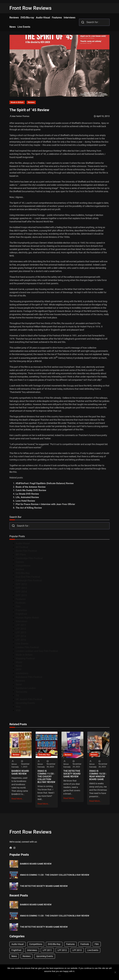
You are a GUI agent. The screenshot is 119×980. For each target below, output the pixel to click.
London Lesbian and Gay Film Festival (37, 651)
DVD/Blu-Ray (23, 573)
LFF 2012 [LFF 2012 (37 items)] (62, 950)
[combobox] (94, 22)
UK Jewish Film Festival (29, 699)
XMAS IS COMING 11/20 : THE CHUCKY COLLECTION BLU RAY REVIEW (46, 777)
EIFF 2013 (21, 588)
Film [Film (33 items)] (97, 944)
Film (18, 607)
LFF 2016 (21, 640)
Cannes (20, 562)
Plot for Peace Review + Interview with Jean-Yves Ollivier (45, 504)
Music (19, 662)
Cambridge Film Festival (29, 558)
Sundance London (26, 688)
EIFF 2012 (21, 584)
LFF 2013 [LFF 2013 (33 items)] (77, 950)
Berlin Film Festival (26, 551)
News (19, 666)
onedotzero (22, 673)
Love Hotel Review (25, 501)
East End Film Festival (28, 577)
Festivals (21, 603)
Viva (18, 707)
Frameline (21, 610)
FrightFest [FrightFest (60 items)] (16, 950)
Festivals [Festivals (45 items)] (85, 944)
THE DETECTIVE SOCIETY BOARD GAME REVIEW (72, 774)
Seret (19, 684)
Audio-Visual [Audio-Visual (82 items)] (18, 944)
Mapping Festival (25, 658)
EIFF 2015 (21, 595)
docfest (20, 569)
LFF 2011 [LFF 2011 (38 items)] (47, 950)
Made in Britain (17, 102)
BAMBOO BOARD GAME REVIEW (20, 772)
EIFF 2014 (21, 592)
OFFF (19, 670)
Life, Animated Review (27, 497)
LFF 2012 (21, 629)
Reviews (31, 102)
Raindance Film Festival (29, 677)
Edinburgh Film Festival (29, 581)
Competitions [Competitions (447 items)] (36, 944)
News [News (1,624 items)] (14, 956)
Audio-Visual (23, 543)
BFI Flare (21, 555)
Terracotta (21, 692)
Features (21, 599)
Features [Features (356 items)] (70, 944)
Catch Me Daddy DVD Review (31, 490)
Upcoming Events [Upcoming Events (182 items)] (45, 956)
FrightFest (21, 614)
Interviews (21, 621)
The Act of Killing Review (29, 508)
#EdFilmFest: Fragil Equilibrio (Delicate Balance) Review (45, 483)
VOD (18, 710)
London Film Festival (27, 647)
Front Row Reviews (31, 8)
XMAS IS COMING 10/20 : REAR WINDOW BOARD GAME (98, 775)
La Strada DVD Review (27, 494)
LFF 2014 (21, 636)
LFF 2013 (21, 632)
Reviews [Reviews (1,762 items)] (27, 956)
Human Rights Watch (27, 618)
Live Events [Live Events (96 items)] (93, 950)
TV (17, 696)
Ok (60, 975)
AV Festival (22, 547)
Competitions (23, 566)
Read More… (17, 799)
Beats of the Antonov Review (31, 487)
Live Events (22, 644)
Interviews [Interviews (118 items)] (32, 950)
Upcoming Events (25, 703)
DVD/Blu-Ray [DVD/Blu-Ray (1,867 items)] (54, 944)
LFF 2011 (21, 625)
